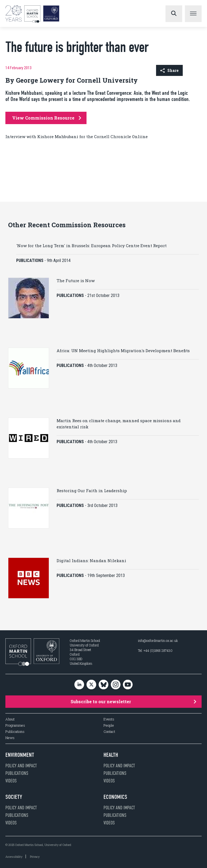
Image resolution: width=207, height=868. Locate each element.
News (10, 738)
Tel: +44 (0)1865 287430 (155, 650)
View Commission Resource (47, 118)
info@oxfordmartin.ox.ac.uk (158, 640)
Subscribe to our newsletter (133, 701)
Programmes (15, 725)
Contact (109, 732)
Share (169, 70)
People (109, 725)
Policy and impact (21, 766)
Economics (115, 797)
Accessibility (14, 857)
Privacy (35, 857)
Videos (11, 781)
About (10, 719)
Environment (20, 755)
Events (109, 719)
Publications (15, 732)
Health (111, 755)
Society (14, 797)
